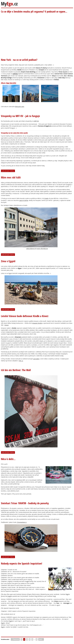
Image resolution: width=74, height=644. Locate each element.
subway (15, 74)
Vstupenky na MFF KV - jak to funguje (20, 116)
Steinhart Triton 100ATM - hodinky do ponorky (25, 503)
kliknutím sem (20, 107)
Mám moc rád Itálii (11, 177)
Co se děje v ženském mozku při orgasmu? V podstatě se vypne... (34, 12)
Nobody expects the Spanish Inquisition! (22, 563)
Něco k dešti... (8, 459)
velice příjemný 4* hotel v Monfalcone (31, 228)
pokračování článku (8, 171)
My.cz (9, 4)
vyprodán (36, 359)
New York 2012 (11, 83)
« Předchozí (15, 639)
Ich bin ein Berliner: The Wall (16, 370)
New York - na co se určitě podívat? (19, 60)
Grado (46, 198)
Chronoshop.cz (22, 522)
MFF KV (36, 121)
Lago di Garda (24, 200)
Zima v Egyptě (8, 261)
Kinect (7, 325)
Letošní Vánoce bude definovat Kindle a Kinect (25, 316)
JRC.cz (21, 361)
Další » (41, 639)
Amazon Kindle (37, 323)
